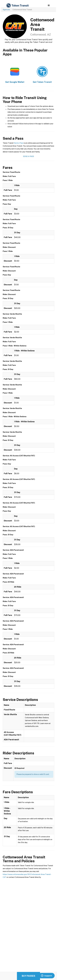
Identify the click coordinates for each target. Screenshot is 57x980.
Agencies (6, 10)
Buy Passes (28, 976)
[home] (17, 6)
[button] (49, 5)
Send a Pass (19, 143)
